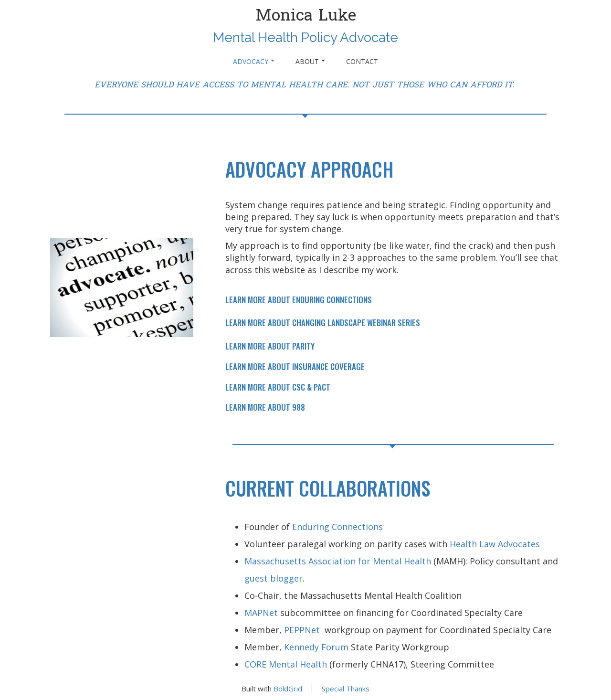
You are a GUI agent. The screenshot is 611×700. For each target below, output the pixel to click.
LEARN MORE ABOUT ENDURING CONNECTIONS (299, 300)
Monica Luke (306, 15)
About (310, 61)
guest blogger (274, 578)
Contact (362, 61)
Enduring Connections (337, 527)
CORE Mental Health (286, 664)
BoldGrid (288, 689)
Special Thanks (346, 689)
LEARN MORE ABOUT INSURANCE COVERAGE (295, 366)
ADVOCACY (254, 61)
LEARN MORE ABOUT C (261, 387)
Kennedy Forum (316, 647)
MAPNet (261, 613)
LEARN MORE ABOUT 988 (265, 407)
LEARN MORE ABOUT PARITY (270, 346)
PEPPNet (304, 630)
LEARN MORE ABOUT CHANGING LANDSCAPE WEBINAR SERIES (323, 323)
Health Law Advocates (495, 544)
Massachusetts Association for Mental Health (338, 561)
